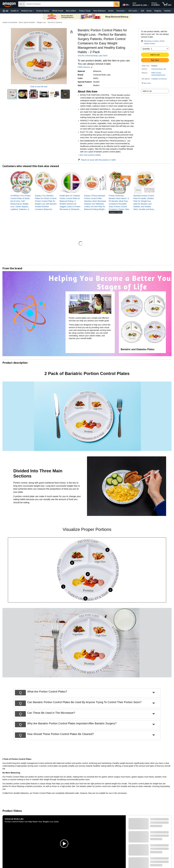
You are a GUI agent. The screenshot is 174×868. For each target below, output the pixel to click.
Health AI (15, 11)
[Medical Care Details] (34, 11)
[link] (22, 202)
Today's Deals (85, 11)
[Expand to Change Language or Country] (129, 5)
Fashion (167, 11)
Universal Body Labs (159, 69)
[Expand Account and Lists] (148, 5)
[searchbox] (69, 4)
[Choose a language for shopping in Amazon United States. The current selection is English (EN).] (125, 4)
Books (111, 11)
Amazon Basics (43, 11)
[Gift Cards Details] (138, 11)
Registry (158, 11)
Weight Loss (41, 22)
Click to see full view (39, 87)
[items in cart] (167, 4)
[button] (5, 11)
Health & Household (10, 22)
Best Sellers (71, 11)
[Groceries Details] (126, 11)
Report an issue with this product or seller (97, 160)
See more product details (90, 155)
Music (149, 11)
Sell (142, 11)
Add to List (147, 91)
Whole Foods (58, 11)
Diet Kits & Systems (55, 22)
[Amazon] (9, 4)
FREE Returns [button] (85, 67)
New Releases (100, 11)
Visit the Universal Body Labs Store (93, 56)
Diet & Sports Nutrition (27, 22)
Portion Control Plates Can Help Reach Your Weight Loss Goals (32, 822)
